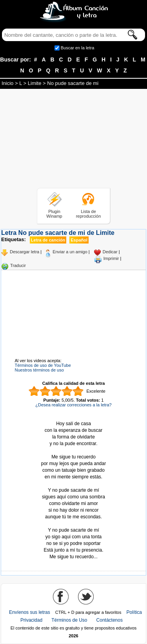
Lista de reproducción (89, 214)
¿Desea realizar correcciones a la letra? (73, 405)
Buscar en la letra (78, 48)
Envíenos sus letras (30, 612)
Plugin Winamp (54, 214)
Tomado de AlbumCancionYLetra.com (74, 524)
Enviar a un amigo (70, 252)
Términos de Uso (69, 620)
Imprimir (111, 258)
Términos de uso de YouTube (43, 365)
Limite (35, 83)
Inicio (7, 83)
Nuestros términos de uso (39, 370)
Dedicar (110, 252)
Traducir (18, 265)
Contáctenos (110, 620)
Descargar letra (24, 252)
